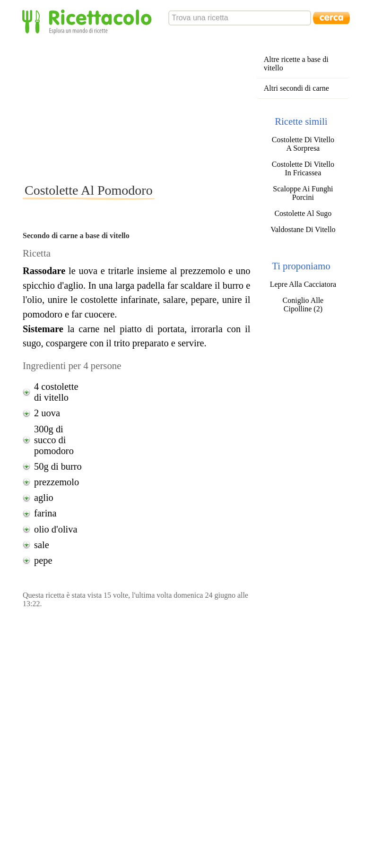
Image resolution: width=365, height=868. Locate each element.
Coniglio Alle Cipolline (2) (303, 305)
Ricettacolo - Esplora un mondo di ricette (89, 21)
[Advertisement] (179, 108)
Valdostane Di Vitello (303, 229)
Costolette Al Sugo (303, 213)
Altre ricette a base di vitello (296, 64)
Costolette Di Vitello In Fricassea (303, 168)
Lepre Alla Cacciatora (303, 284)
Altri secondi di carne (296, 88)
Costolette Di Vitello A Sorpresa (303, 144)
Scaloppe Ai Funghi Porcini (303, 193)
